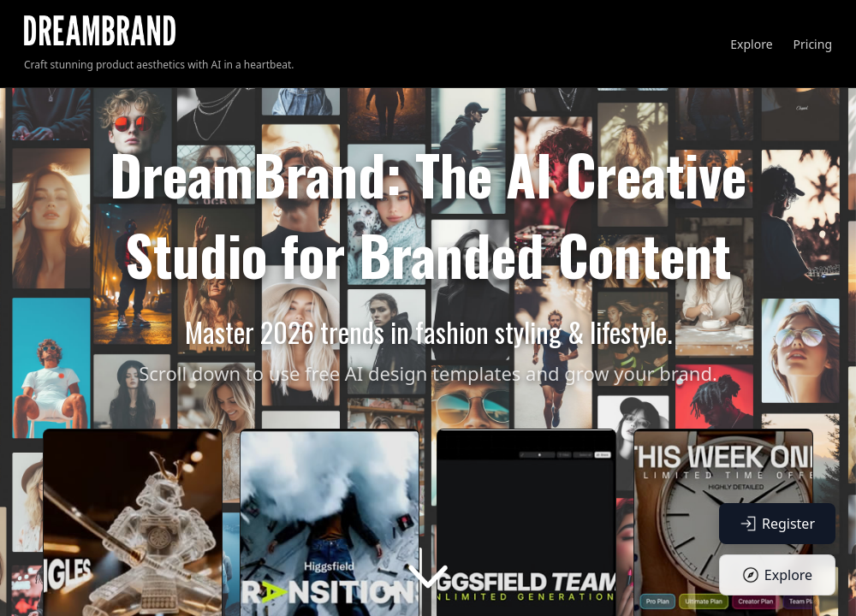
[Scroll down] (428, 577)
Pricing (813, 44)
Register (777, 524)
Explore (751, 44)
